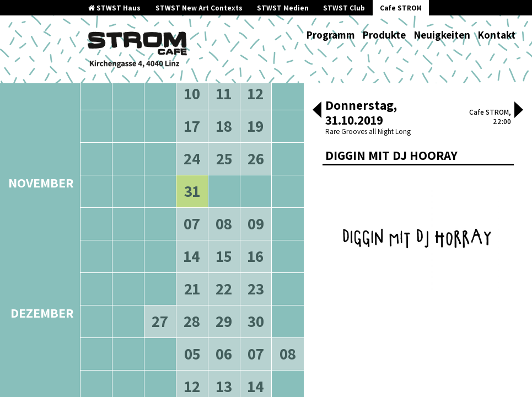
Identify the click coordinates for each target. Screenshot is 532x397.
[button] (317, 111)
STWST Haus (114, 8)
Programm (331, 35)
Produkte (384, 35)
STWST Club (344, 8)
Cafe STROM (401, 8)
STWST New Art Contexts (199, 8)
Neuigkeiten (442, 35)
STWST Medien (283, 8)
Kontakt (496, 35)
